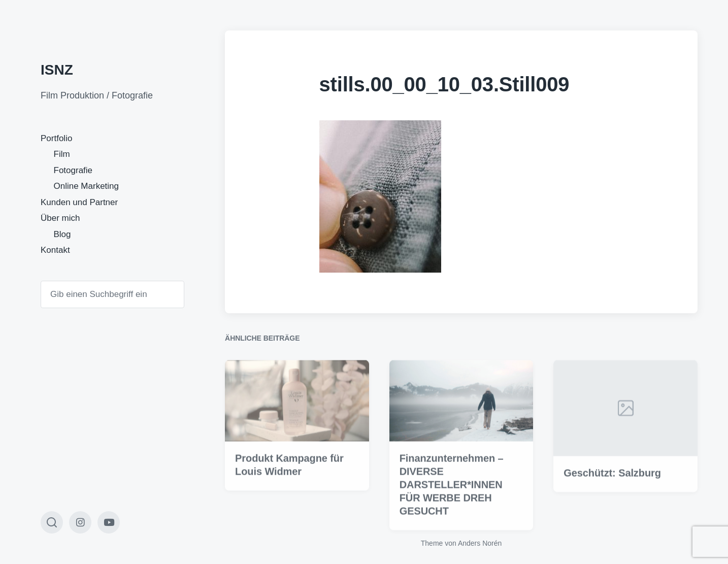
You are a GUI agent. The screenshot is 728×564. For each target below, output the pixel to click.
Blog (62, 234)
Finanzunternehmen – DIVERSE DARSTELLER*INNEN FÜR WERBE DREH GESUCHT (452, 499)
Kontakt (55, 250)
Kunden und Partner (79, 202)
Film (62, 154)
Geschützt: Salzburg (612, 488)
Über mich (60, 218)
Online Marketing (87, 186)
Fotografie (73, 170)
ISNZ (57, 70)
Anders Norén (480, 543)
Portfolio (56, 138)
